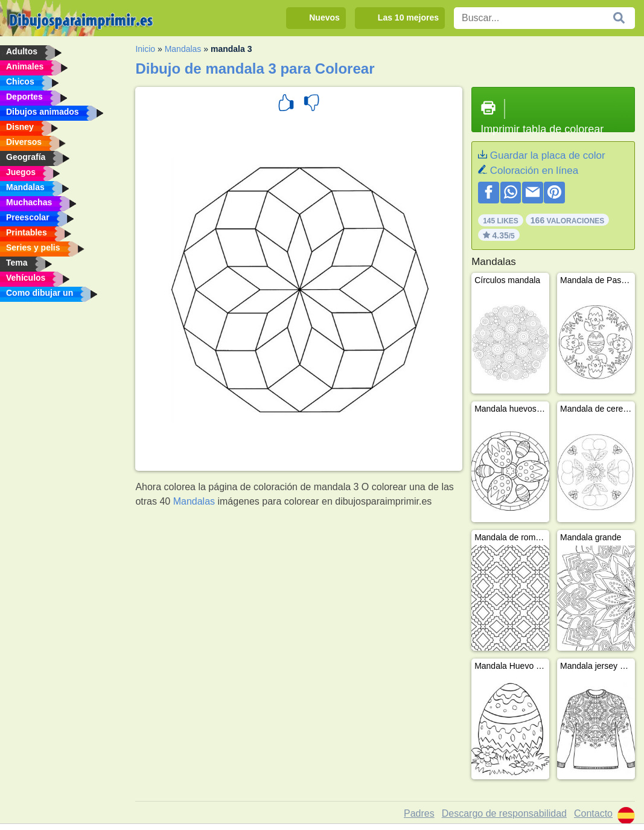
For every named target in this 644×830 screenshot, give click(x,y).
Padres (419, 813)
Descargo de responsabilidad (504, 813)
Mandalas (183, 49)
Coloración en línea (534, 171)
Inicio (145, 49)
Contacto (593, 813)
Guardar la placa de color (548, 155)
